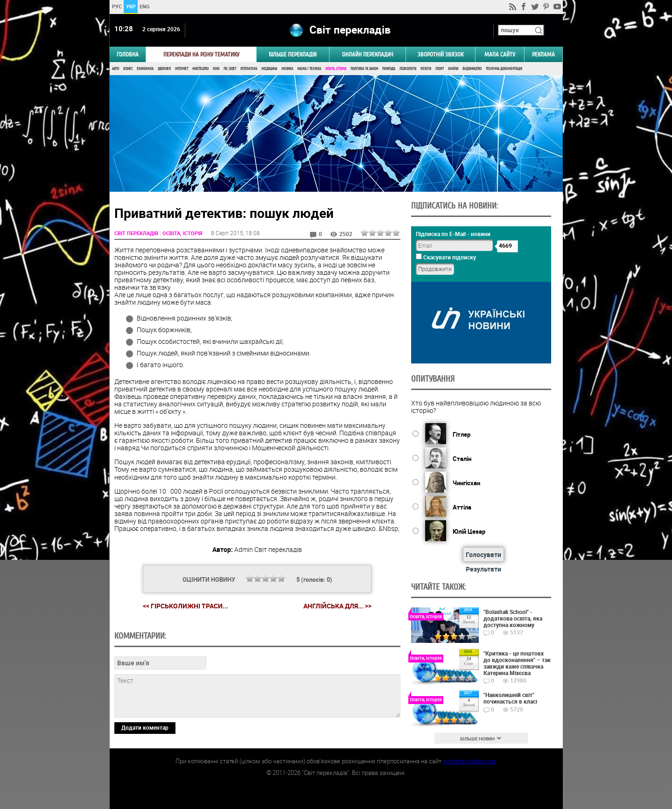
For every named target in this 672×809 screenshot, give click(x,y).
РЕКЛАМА (543, 54)
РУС (116, 6)
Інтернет (182, 69)
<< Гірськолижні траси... (185, 606)
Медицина (269, 69)
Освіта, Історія (336, 69)
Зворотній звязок (441, 54)
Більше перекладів (293, 54)
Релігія (426, 69)
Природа (389, 69)
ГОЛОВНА (128, 54)
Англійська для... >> (337, 606)
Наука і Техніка (309, 69)
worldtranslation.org (469, 761)
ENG (145, 6)
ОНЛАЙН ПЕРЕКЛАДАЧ (368, 54)
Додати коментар (145, 727)
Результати (483, 569)
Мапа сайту (500, 54)
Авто (115, 69)
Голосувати (483, 554)
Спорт (440, 69)
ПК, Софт (230, 69)
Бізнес (128, 69)
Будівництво (472, 69)
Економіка (145, 69)
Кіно (216, 69)
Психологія (408, 69)
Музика (287, 69)
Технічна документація (504, 69)
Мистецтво (200, 69)
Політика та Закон (364, 69)
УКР (130, 6)
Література (249, 69)
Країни (453, 69)
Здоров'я (164, 69)
